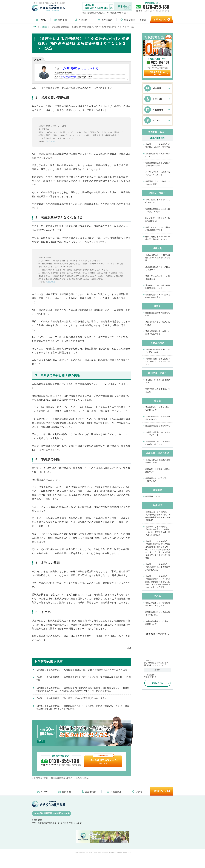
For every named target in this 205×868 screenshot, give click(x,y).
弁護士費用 (107, 20)
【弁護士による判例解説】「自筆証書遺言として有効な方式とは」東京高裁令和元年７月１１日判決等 (83, 679)
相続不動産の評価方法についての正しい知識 (158, 351)
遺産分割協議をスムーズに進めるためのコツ (158, 268)
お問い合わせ (160, 19)
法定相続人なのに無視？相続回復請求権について (158, 287)
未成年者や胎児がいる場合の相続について (158, 623)
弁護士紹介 (84, 20)
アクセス (157, 120)
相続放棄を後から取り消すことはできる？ (158, 480)
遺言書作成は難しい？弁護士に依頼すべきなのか (158, 443)
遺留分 (157, 306)
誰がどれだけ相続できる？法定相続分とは (158, 219)
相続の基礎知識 (157, 138)
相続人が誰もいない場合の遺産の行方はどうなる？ (158, 604)
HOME (43, 20)
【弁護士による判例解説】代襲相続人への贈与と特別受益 (158, 146)
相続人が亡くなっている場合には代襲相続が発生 (158, 229)
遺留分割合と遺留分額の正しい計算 (158, 323)
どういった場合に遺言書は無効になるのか (158, 418)
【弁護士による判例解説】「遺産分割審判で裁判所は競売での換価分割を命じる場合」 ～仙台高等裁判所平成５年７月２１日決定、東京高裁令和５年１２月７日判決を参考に (82, 689)
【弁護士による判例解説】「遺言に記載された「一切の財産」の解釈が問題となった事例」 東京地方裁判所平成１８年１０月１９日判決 (82, 707)
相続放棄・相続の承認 (157, 453)
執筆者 (38, 60)
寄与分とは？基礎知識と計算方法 (158, 381)
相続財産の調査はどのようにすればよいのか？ (158, 210)
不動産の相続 (157, 343)
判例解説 (157, 505)
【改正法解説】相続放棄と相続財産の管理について (158, 461)
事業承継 (157, 490)
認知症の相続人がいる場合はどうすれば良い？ (158, 613)
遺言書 (157, 401)
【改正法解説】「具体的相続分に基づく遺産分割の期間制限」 (158, 258)
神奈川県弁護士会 (68, 77)
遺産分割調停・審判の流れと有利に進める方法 (158, 296)
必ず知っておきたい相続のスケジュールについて (158, 173)
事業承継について (153, 496)
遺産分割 (157, 248)
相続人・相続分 (157, 193)
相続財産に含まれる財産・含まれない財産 (158, 183)
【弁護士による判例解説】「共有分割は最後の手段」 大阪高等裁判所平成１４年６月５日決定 (81, 670)
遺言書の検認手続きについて (158, 426)
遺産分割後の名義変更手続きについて (158, 155)
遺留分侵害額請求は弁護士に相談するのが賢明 (158, 333)
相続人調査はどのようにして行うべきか (158, 201)
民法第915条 (51, 141)
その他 (157, 596)
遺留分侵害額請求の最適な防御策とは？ (158, 314)
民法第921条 (51, 282)
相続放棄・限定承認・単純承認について (158, 470)
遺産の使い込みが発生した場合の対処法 (158, 277)
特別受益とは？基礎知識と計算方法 (158, 390)
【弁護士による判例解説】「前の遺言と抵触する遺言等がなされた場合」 (71, 698)
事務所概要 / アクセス (135, 20)
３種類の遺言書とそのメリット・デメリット (158, 434)
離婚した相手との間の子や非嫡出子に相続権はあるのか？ (159, 238)
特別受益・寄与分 (157, 373)
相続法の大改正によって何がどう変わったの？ (158, 164)
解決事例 (62, 20)
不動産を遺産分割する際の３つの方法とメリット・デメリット (158, 361)
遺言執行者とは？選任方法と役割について (158, 409)
